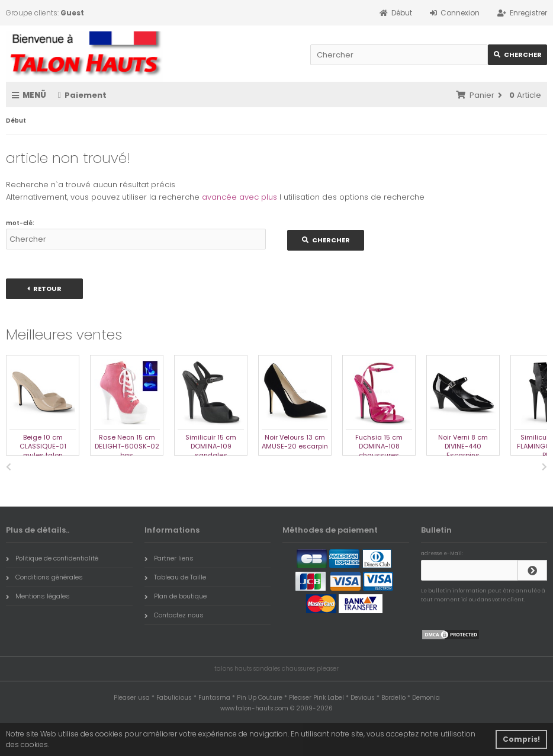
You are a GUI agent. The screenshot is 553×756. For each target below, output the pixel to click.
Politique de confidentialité (52, 558)
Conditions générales (44, 577)
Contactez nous (174, 615)
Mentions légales (38, 596)
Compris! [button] (521, 739)
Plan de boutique (176, 596)
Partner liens (169, 558)
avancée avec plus (239, 197)
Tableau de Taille (175, 577)
